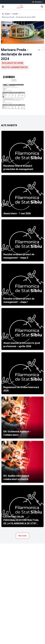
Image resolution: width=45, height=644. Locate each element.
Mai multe (22, 536)
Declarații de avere (13, 63)
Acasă (7, 14)
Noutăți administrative (15, 67)
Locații (15, 14)
